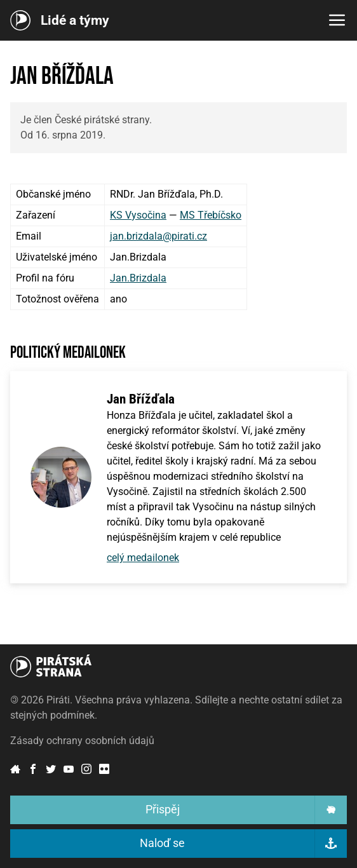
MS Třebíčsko (211, 215)
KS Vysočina (138, 215)
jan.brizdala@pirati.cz (158, 236)
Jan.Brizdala (138, 278)
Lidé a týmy (75, 21)
